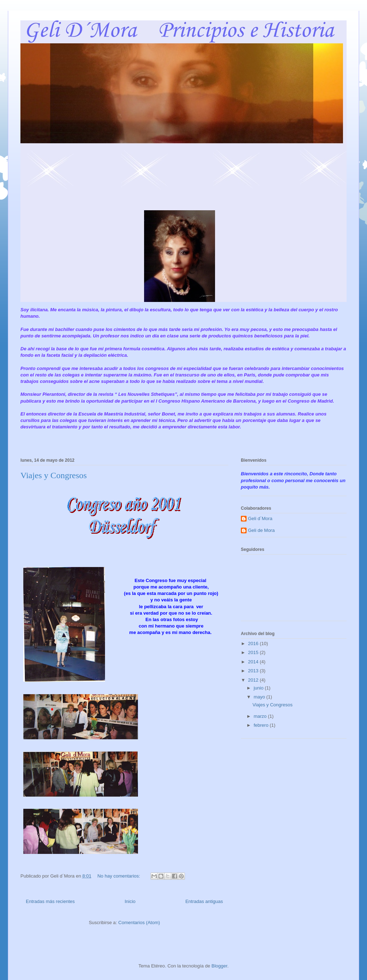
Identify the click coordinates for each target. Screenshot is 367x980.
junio (259, 688)
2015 (254, 652)
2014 (254, 662)
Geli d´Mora (260, 518)
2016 (254, 643)
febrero (262, 725)
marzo (261, 716)
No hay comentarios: (120, 876)
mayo (260, 697)
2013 (254, 671)
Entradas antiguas (204, 901)
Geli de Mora (261, 530)
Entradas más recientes (50, 901)
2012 (254, 680)
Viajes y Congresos (54, 475)
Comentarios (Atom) (139, 923)
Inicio (130, 901)
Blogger (219, 966)
